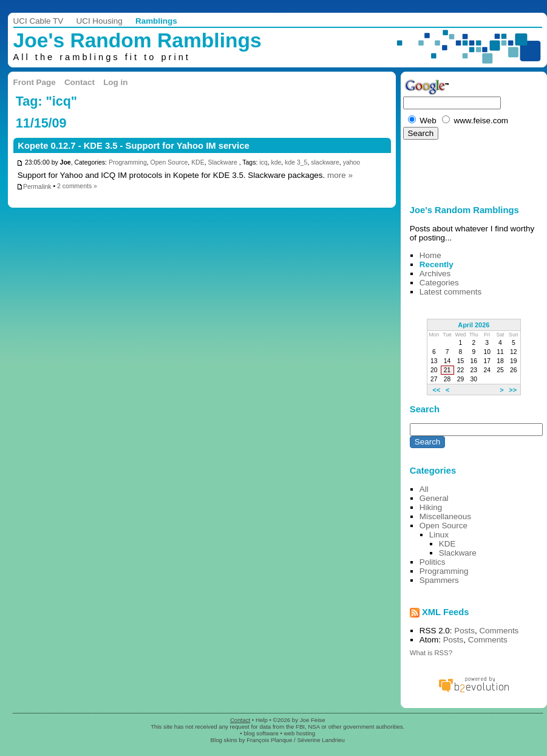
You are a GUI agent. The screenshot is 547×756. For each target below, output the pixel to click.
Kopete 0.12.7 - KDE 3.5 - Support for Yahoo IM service (133, 146)
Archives (435, 274)
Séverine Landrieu (321, 740)
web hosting (300, 733)
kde (276, 163)
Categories (439, 283)
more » (340, 175)
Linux (439, 535)
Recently (437, 264)
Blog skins (224, 740)
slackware (325, 163)
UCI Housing (99, 21)
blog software (261, 733)
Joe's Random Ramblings (138, 40)
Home (430, 255)
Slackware (222, 163)
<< (437, 389)
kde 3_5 (296, 163)
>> (513, 389)
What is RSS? (431, 653)
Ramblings (156, 21)
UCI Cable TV (39, 21)
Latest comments (450, 292)
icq (263, 163)
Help (262, 720)
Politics (433, 562)
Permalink (34, 187)
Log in (115, 82)
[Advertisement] (438, 169)
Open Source (169, 163)
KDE (198, 163)
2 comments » (77, 187)
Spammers (439, 580)
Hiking (431, 507)
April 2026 (474, 325)
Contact (80, 82)
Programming (128, 163)
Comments (499, 631)
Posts (464, 631)
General (434, 498)
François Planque (269, 740)
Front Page (35, 82)
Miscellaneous (445, 516)
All (424, 489)
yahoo (352, 163)
